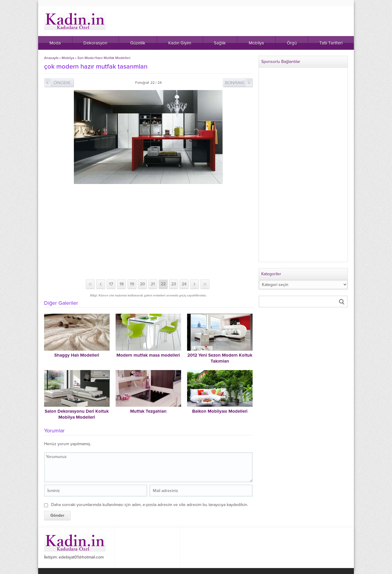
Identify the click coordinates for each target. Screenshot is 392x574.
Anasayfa (51, 58)
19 (132, 284)
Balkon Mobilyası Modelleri (220, 411)
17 (111, 284)
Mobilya (68, 58)
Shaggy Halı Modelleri (77, 355)
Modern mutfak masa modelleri (148, 355)
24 (184, 284)
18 (122, 284)
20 (143, 284)
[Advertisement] (148, 232)
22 (163, 284)
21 (153, 284)
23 (174, 284)
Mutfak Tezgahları (148, 411)
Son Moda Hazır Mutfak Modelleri (104, 58)
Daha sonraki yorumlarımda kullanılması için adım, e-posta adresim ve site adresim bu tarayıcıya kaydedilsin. (150, 505)
